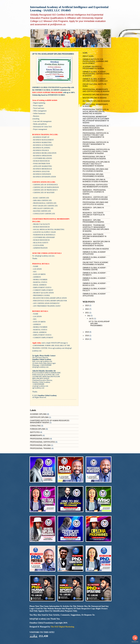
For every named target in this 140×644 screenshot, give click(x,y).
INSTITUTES (35, 432)
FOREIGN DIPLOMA (38, 429)
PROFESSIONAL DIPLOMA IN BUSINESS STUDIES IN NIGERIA (95, 181)
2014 (87, 339)
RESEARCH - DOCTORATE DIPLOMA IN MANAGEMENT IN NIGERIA (95, 236)
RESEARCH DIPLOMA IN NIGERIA (96, 249)
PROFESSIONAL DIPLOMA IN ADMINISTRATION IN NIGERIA (94, 158)
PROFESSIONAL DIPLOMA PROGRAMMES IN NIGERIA (93, 175)
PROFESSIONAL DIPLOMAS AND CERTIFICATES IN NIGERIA (95, 203)
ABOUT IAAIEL (88, 56)
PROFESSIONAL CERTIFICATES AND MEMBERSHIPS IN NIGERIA (95, 186)
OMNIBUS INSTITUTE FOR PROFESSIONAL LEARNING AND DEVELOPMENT (95, 61)
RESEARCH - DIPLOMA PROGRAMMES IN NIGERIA (93, 221)
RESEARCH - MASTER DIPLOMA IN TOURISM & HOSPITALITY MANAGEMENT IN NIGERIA (96, 244)
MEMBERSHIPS (36, 435)
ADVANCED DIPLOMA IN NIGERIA (96, 95)
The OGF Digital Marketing (62, 627)
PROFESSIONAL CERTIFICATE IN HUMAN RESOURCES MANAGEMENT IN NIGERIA (96, 128)
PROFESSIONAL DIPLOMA (40, 445)
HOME (85, 53)
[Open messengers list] (135, 638)
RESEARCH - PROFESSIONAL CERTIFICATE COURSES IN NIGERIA (94, 192)
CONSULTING (35, 426)
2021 (87, 313)
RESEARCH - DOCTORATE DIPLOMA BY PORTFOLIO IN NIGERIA (94, 215)
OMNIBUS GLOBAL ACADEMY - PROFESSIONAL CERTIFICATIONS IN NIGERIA (96, 74)
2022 (87, 309)
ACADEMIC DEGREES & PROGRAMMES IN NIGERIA (93, 68)
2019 (87, 332)
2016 (87, 336)
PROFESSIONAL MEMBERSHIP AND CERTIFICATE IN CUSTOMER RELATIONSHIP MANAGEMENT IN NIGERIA (96, 120)
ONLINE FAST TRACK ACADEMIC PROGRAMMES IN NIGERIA (96, 263)
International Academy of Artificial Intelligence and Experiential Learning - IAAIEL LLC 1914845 (69, 9)
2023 (87, 305)
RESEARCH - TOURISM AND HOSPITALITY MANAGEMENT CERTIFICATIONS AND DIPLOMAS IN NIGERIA (96, 228)
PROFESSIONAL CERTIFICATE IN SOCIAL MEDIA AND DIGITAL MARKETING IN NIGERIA (96, 112)
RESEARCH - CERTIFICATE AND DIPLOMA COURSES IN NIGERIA (95, 198)
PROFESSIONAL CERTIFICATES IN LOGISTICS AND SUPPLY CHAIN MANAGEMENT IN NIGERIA (96, 152)
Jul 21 (92, 319)
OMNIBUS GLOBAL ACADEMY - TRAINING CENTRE (95, 269)
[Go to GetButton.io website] (135, 642)
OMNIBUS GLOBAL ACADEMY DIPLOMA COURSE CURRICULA (95, 80)
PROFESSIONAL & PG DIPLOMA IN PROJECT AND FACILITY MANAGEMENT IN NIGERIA (96, 164)
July (89, 316)
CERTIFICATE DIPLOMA (39, 417)
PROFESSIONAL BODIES (40, 439)
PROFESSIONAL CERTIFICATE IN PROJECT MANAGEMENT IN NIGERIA (96, 144)
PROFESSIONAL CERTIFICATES (43, 442)
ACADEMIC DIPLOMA (38, 414)
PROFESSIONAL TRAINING (41, 448)
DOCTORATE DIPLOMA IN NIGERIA (96, 101)
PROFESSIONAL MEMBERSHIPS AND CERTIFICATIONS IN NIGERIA (96, 90)
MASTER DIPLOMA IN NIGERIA (95, 98)
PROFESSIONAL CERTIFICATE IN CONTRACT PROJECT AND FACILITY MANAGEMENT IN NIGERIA (96, 136)
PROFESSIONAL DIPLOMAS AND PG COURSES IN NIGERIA (95, 170)
